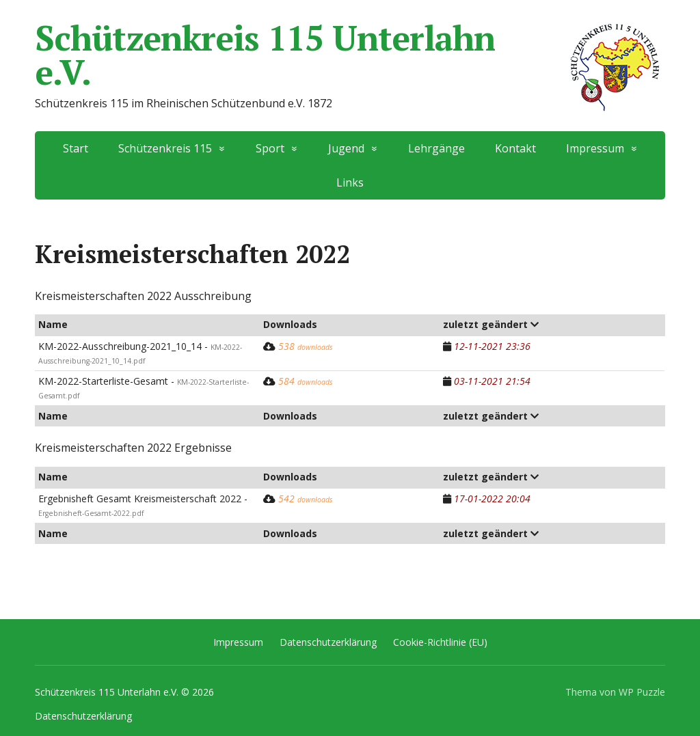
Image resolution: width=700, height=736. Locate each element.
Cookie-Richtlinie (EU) (440, 642)
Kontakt (515, 148)
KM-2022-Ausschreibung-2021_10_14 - (140, 353)
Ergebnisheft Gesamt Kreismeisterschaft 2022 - (143, 505)
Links (350, 182)
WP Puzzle (642, 692)
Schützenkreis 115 (165, 148)
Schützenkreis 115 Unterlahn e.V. (350, 55)
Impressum (595, 148)
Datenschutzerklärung (328, 642)
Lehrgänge (436, 148)
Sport (270, 148)
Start (76, 148)
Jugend (346, 148)
